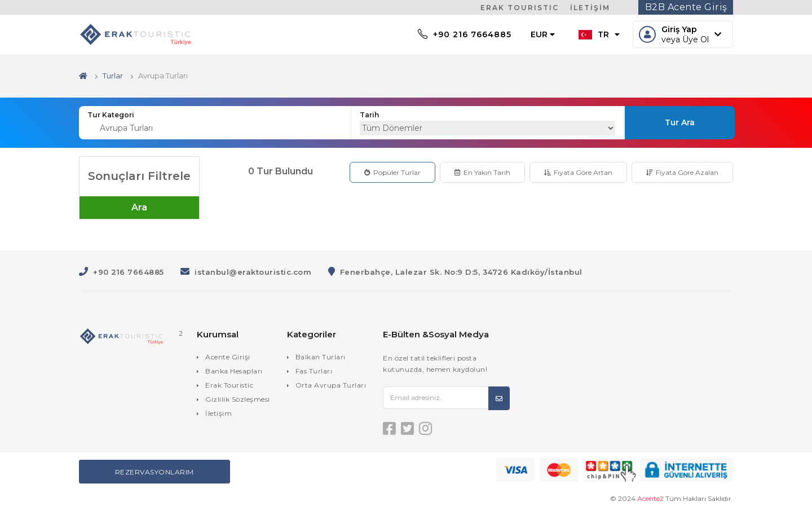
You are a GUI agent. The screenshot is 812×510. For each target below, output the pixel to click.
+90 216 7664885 (465, 34)
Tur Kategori (111, 115)
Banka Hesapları (234, 371)
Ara (139, 207)
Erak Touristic (229, 385)
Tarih (369, 115)
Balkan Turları (321, 357)
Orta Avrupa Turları (331, 385)
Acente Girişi (228, 357)
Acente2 (650, 498)
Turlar (113, 76)
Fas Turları (314, 371)
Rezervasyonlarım (155, 472)
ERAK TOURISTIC (520, 8)
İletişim (219, 413)
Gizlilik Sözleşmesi (238, 399)
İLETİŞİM (590, 8)
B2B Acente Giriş (686, 7)
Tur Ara (680, 122)
